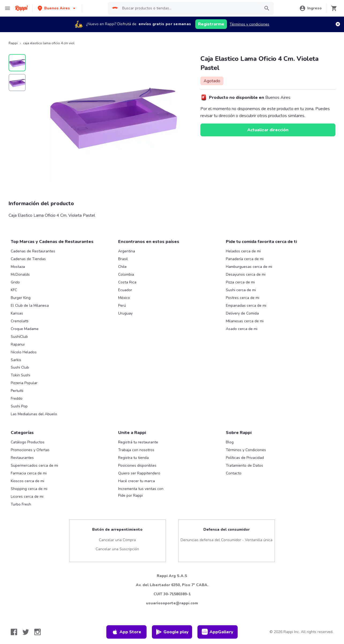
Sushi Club (20, 367)
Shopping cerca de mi (29, 489)
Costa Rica (127, 282)
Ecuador (125, 290)
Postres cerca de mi (243, 298)
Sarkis (16, 360)
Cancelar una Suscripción (117, 549)
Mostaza (18, 267)
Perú (122, 306)
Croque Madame (25, 329)
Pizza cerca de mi (240, 282)
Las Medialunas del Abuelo (34, 414)
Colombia (126, 274)
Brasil (123, 259)
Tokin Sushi (20, 375)
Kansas (17, 313)
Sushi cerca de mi (241, 290)
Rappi (13, 43)
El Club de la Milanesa (30, 306)
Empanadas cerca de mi (246, 306)
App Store (126, 632)
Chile (122, 267)
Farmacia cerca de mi (29, 473)
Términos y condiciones (249, 24)
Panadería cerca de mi (245, 259)
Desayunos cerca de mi (246, 274)
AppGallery (218, 632)
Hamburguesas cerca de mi (249, 267)
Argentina (127, 251)
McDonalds (20, 274)
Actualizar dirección (268, 130)
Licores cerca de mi (27, 497)
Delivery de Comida (242, 313)
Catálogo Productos (28, 442)
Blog (230, 442)
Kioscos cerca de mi (27, 481)
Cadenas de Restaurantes (33, 251)
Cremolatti (20, 321)
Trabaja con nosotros (136, 450)
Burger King (21, 298)
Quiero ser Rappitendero (139, 473)
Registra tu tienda (133, 458)
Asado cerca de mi (242, 329)
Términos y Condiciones (246, 450)
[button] (57, 8)
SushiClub (19, 337)
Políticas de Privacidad (245, 458)
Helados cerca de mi (243, 251)
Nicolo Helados (24, 352)
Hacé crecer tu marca (137, 481)
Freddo (17, 398)
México (124, 298)
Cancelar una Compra (117, 540)
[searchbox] (190, 8)
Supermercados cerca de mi (34, 465)
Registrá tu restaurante (138, 442)
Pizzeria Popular (24, 383)
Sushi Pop (19, 406)
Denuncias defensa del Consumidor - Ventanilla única (227, 540)
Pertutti (17, 391)
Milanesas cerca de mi (245, 321)
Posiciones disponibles (137, 465)
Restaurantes (22, 458)
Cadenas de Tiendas (28, 259)
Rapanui (18, 344)
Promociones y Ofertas (30, 450)
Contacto (234, 473)
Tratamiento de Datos (244, 465)
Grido (15, 282)
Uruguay (125, 313)
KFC (14, 290)
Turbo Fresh (21, 504)
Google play (172, 632)
